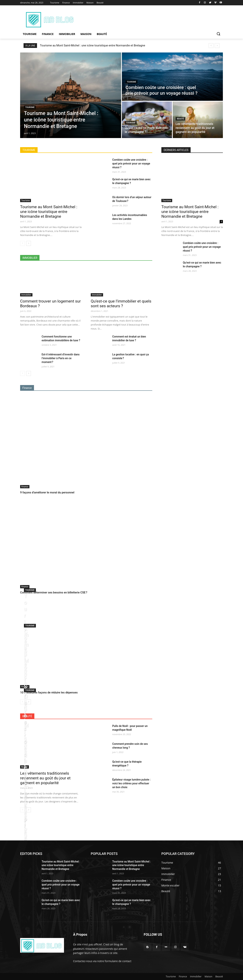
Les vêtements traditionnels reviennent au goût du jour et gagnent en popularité (45, 778)
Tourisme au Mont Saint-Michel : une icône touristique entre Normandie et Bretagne (92, 45)
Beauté (180, 119)
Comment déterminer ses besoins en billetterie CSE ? (54, 592)
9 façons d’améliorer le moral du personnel (47, 492)
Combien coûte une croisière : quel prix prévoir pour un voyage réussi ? (131, 164)
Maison (209, 976)
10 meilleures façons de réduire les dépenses (49, 693)
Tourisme (30, 107)
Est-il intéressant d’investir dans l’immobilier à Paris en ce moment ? (61, 358)
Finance (25, 487)
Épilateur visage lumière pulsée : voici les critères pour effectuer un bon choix (131, 783)
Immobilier (26, 295)
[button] (218, 34)
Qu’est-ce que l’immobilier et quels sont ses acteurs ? (121, 304)
